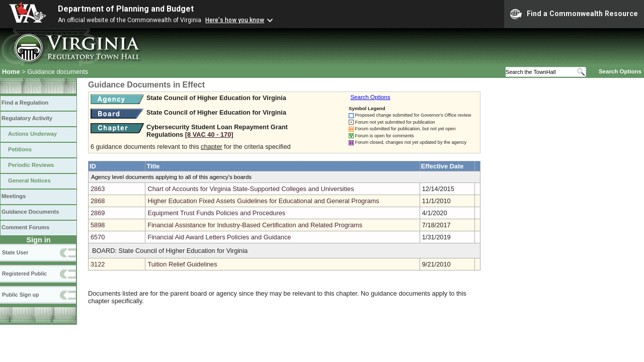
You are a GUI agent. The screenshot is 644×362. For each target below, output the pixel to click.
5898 (98, 225)
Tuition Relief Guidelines (182, 264)
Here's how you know (235, 20)
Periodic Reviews (31, 165)
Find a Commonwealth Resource (574, 14)
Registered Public (24, 274)
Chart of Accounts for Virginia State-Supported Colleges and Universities (251, 189)
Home (11, 72)
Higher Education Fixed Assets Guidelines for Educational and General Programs (263, 201)
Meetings (14, 196)
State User (15, 252)
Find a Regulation (25, 103)
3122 (98, 264)
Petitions (20, 149)
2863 (98, 189)
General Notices (29, 180)
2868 (98, 201)
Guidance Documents (30, 212)
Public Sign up (20, 295)
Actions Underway (32, 134)
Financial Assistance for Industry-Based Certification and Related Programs (255, 225)
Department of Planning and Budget (126, 9)
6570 (98, 237)
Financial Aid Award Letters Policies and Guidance (219, 237)
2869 (98, 213)
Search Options (620, 71)
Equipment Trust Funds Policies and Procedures (216, 213)
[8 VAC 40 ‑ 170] (209, 134)
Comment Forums (25, 227)
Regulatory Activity (27, 118)
